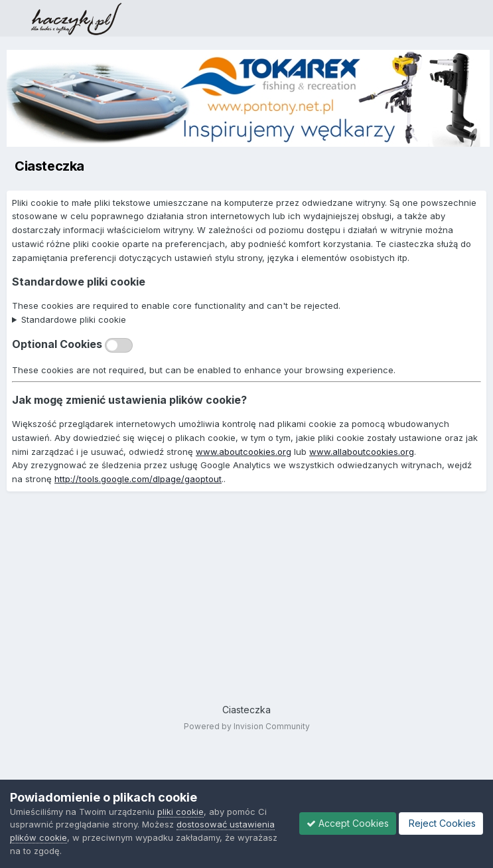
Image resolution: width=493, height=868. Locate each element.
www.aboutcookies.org (244, 452)
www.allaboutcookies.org (362, 452)
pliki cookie (180, 812)
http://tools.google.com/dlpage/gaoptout (138, 479)
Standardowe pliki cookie (74, 319)
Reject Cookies (441, 823)
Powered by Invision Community (247, 726)
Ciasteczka (246, 710)
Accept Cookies (348, 823)
